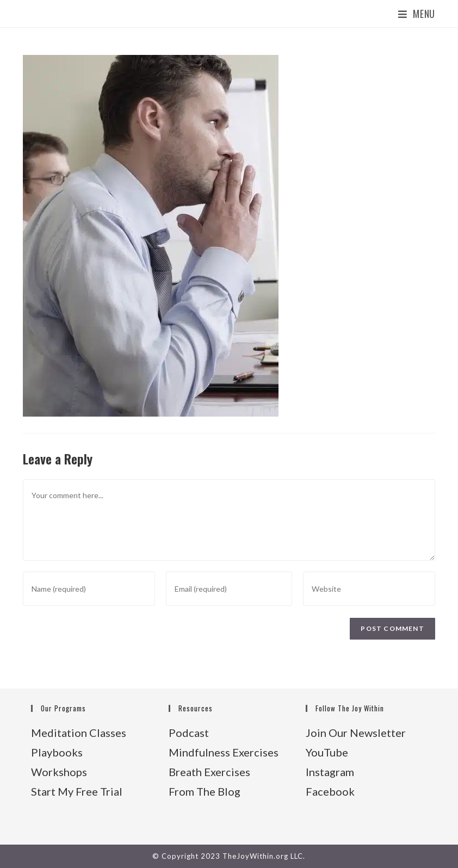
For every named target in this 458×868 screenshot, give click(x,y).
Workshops (59, 772)
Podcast (189, 733)
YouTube (327, 752)
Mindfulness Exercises (224, 752)
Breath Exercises (209, 772)
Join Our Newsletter (356, 733)
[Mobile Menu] (417, 14)
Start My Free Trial (77, 791)
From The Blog (205, 791)
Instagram (330, 772)
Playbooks (57, 752)
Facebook (330, 791)
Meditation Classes (79, 733)
